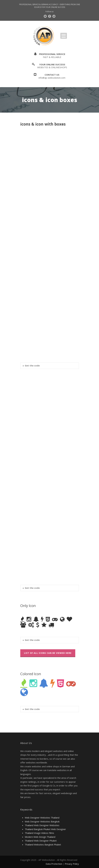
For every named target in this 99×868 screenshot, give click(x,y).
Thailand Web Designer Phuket (41, 841)
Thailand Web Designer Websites (42, 825)
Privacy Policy (72, 864)
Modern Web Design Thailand (40, 837)
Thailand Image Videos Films (39, 833)
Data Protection (54, 864)
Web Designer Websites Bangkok (42, 821)
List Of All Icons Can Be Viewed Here (48, 653)
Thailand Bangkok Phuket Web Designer (45, 829)
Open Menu (64, 36)
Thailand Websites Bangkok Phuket (43, 845)
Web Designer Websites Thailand (42, 818)
